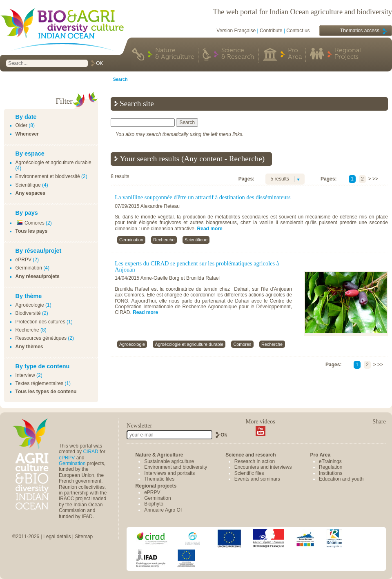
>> (375, 179)
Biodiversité (28, 313)
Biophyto (154, 504)
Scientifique (28, 185)
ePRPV (23, 260)
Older (21, 125)
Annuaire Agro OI (163, 510)
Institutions (331, 473)
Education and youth (341, 479)
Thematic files (159, 479)
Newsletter (139, 425)
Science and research (251, 455)
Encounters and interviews (263, 467)
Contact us (298, 31)
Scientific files (249, 473)
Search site (137, 104)
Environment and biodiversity (176, 467)
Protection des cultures (40, 322)
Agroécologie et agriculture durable (53, 163)
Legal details (57, 537)
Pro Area (295, 54)
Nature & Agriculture (175, 54)
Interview (25, 375)
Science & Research (238, 54)
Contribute (271, 31)
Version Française (236, 31)
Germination (29, 268)
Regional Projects (348, 54)
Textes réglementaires (39, 383)
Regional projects (156, 486)
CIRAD (90, 452)
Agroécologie (30, 305)
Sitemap (84, 537)
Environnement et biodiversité (48, 176)
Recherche (27, 330)
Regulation (331, 467)
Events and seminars (257, 479)
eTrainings (330, 461)
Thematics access (360, 31)
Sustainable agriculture (169, 461)
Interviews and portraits (169, 473)
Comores (30, 223)
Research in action (255, 461)
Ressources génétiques (41, 338)
